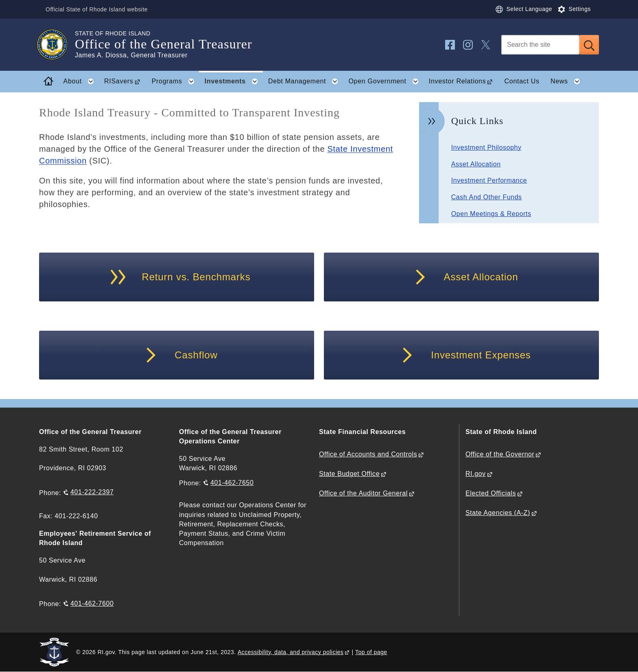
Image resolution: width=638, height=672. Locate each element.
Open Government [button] (386, 81)
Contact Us (522, 81)
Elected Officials (491, 493)
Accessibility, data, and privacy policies (291, 652)
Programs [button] (176, 81)
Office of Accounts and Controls (368, 454)
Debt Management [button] (306, 81)
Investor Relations (458, 81)
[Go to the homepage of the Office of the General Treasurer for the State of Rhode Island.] (57, 45)
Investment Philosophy (486, 147)
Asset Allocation (476, 164)
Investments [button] (234, 81)
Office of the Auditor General (363, 493)
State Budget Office (349, 474)
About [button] (81, 81)
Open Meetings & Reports (491, 214)
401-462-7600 (92, 603)
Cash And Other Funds (487, 197)
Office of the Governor (500, 454)
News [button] (568, 81)
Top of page (371, 652)
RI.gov (476, 474)
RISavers (119, 81)
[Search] (540, 45)
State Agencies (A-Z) (498, 513)
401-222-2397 (92, 492)
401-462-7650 (232, 483)
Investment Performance (489, 180)
